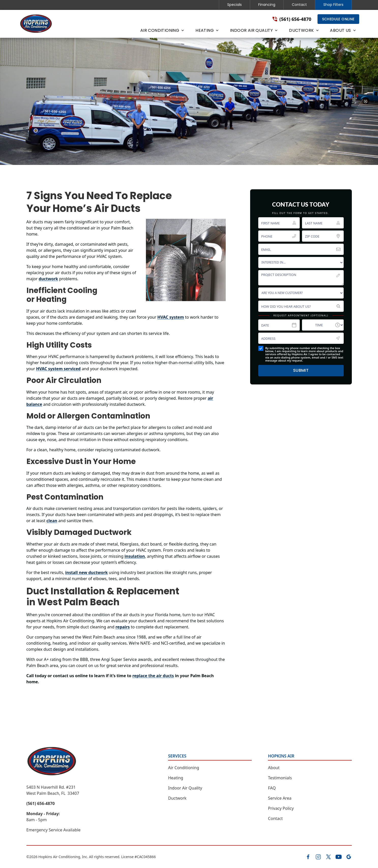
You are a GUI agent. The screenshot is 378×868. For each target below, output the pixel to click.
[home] (36, 24)
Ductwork (177, 798)
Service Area (280, 798)
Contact (299, 5)
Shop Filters (333, 5)
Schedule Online (338, 19)
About (274, 768)
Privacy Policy (281, 808)
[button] (162, 32)
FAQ (272, 788)
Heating (176, 778)
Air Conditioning (184, 768)
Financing (267, 5)
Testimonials (280, 778)
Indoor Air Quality (185, 788)
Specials (235, 5)
